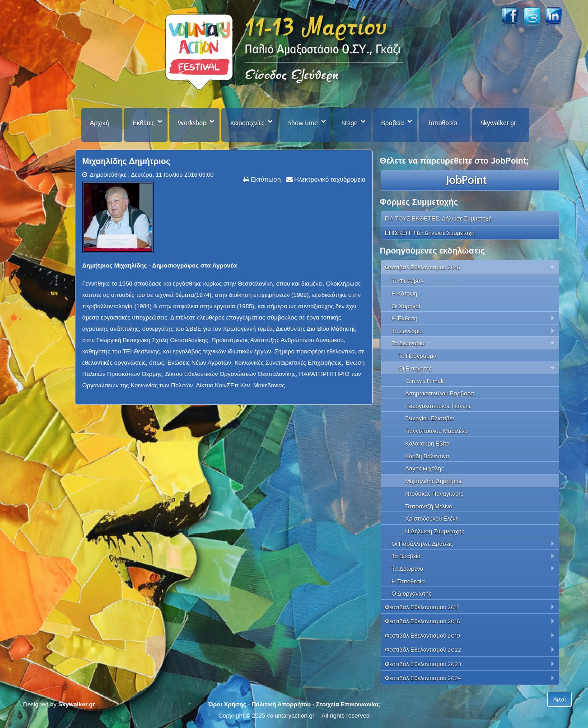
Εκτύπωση (265, 179)
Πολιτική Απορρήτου (281, 704)
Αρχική (100, 123)
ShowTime (303, 123)
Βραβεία (393, 123)
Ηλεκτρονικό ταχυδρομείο (329, 179)
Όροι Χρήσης (227, 704)
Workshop (192, 123)
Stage (350, 123)
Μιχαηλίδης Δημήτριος (126, 161)
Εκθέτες (144, 123)
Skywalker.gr (498, 123)
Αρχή (560, 699)
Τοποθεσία (443, 123)
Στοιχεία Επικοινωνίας (348, 704)
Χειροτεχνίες (247, 123)
